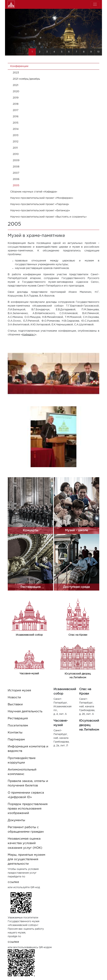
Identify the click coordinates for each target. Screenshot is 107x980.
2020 (16, 92)
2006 (16, 179)
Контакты (15, 733)
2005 (16, 186)
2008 (16, 167)
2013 (16, 135)
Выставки (15, 705)
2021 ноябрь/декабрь (26, 79)
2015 (16, 123)
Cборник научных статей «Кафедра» (34, 192)
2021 (16, 85)
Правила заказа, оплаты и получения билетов (28, 783)
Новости (14, 698)
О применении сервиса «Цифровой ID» (26, 795)
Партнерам (16, 740)
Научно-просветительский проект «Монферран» (42, 198)
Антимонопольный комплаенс (22, 772)
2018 (16, 104)
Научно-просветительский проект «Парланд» (40, 204)
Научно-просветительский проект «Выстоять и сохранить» (48, 217)
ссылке (13, 882)
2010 (16, 154)
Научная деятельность (25, 711)
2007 (16, 173)
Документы (16, 820)
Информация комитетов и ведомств (28, 749)
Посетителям (18, 726)
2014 (16, 129)
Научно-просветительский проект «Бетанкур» (40, 211)
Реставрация (18, 718)
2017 (16, 110)
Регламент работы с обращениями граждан (26, 830)
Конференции (19, 66)
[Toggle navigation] (95, 4)
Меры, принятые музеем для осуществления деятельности (26, 859)
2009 (16, 160)
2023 (16, 73)
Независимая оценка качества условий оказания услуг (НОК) (25, 843)
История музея (19, 691)
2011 (15, 148)
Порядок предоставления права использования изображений (28, 809)
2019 (16, 98)
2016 (16, 117)
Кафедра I (29, 335)
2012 (16, 142)
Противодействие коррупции (22, 760)
